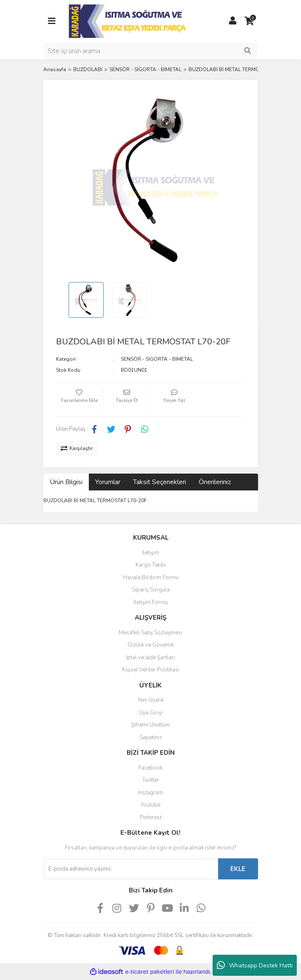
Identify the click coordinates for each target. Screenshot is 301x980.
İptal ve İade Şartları (150, 658)
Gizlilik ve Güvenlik (151, 645)
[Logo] (128, 21)
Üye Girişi (151, 713)
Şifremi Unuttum (150, 725)
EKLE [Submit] (238, 869)
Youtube (150, 805)
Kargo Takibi (151, 565)
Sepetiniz (150, 738)
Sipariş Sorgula (151, 590)
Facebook (150, 768)
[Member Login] (233, 21)
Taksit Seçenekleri (160, 482)
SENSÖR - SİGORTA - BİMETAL (157, 359)
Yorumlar (108, 482)
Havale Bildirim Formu (151, 578)
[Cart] (250, 21)
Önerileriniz (215, 482)
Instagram (150, 793)
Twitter (151, 780)
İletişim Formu (151, 602)
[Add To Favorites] (80, 399)
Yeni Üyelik (151, 700)
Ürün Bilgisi (66, 482)
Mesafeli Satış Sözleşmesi (150, 633)
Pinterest (151, 818)
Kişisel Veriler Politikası (151, 670)
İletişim (150, 553)
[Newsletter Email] (131, 869)
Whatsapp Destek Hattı (255, 965)
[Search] (151, 51)
